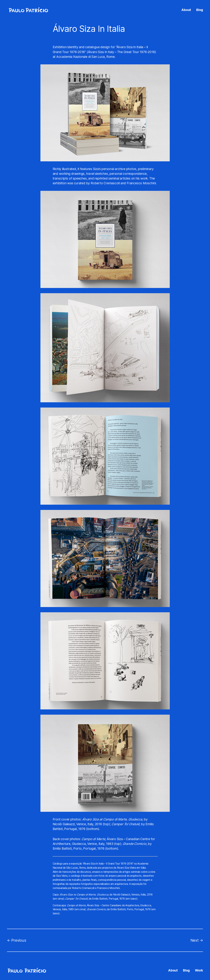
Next (195, 940)
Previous (19, 940)
